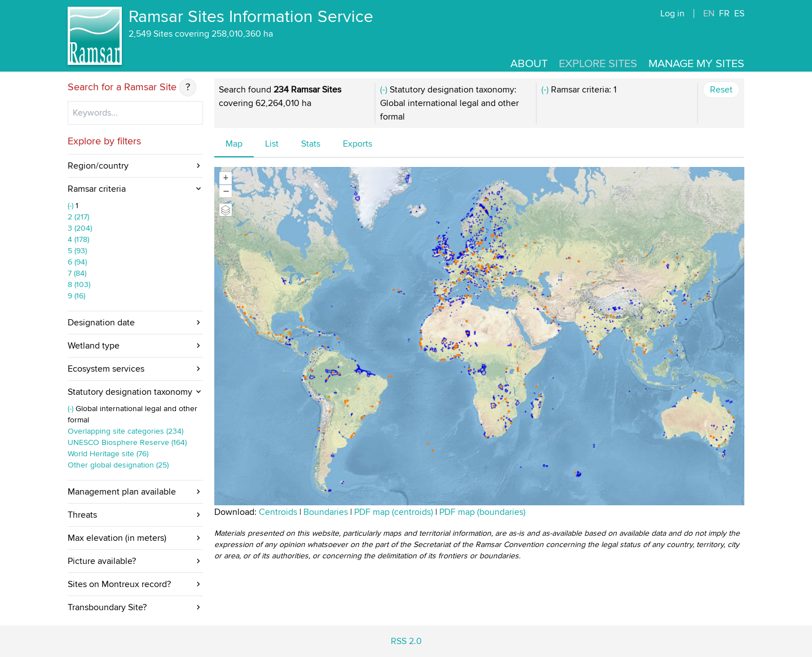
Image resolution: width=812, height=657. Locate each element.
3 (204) (80, 228)
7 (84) (77, 273)
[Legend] (226, 210)
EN (709, 14)
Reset (721, 90)
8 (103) (79, 285)
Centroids (278, 512)
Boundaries (326, 512)
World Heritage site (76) (108, 454)
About (529, 64)
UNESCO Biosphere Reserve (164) (127, 442)
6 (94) (77, 262)
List (272, 144)
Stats (311, 144)
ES (739, 14)
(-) (72, 206)
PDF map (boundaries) (482, 512)
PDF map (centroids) (395, 512)
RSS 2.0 (406, 641)
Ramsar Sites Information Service (251, 17)
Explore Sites (598, 64)
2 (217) (78, 217)
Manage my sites (696, 64)
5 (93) (77, 251)
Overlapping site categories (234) (125, 431)
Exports (358, 144)
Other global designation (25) (118, 465)
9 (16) (76, 296)
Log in (672, 14)
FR (724, 14)
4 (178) (78, 239)
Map (234, 144)
